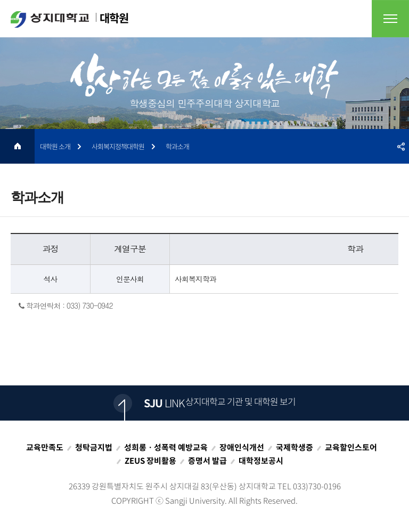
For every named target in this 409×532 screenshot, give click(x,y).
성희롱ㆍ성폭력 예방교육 (166, 447)
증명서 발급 (207, 461)
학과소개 (177, 146)
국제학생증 (295, 447)
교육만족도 (45, 447)
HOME (17, 146)
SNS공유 (401, 146)
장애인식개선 (242, 447)
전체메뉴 (390, 19)
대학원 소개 (55, 146)
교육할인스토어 (351, 447)
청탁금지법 (94, 447)
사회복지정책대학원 (118, 146)
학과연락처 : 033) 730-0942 (66, 305)
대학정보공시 (261, 461)
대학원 (69, 19)
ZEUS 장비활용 (150, 461)
